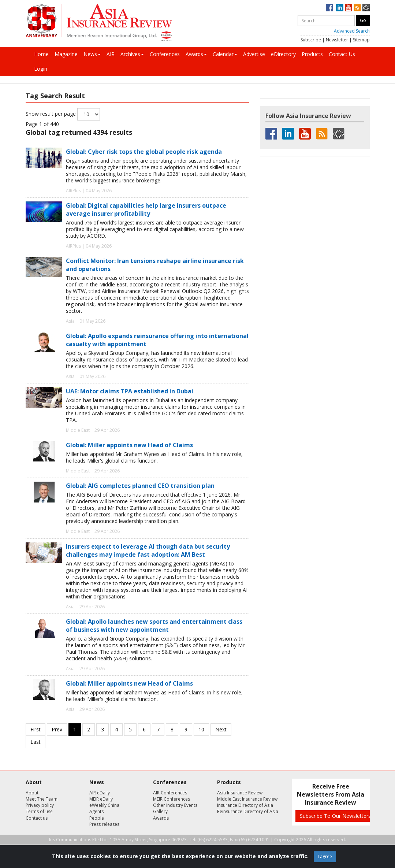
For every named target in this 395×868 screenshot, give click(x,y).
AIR (111, 54)
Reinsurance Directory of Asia (248, 811)
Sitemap (361, 40)
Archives (132, 54)
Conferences (165, 54)
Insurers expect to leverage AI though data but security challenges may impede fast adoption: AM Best (148, 550)
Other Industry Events (175, 805)
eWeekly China (104, 805)
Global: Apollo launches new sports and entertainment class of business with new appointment (154, 626)
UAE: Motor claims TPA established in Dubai (130, 391)
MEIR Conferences (172, 799)
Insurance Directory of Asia (245, 805)
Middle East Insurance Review (247, 799)
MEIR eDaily (101, 799)
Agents (96, 811)
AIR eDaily (100, 793)
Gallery (160, 811)
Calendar (225, 54)
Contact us (37, 818)
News (92, 54)
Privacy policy (40, 805)
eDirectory (283, 54)
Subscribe (311, 40)
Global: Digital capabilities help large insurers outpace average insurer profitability (146, 209)
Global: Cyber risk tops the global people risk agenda (144, 152)
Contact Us (342, 54)
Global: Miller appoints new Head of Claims (129, 445)
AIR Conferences (170, 793)
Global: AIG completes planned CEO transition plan (140, 486)
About (32, 793)
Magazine (66, 54)
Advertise (254, 54)
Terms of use (39, 811)
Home (41, 54)
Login (41, 69)
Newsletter (337, 40)
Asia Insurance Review (240, 793)
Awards (196, 54)
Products (312, 54)
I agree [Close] (325, 856)
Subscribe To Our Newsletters (335, 816)
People (97, 818)
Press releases (104, 824)
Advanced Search (352, 31)
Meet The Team (42, 799)
